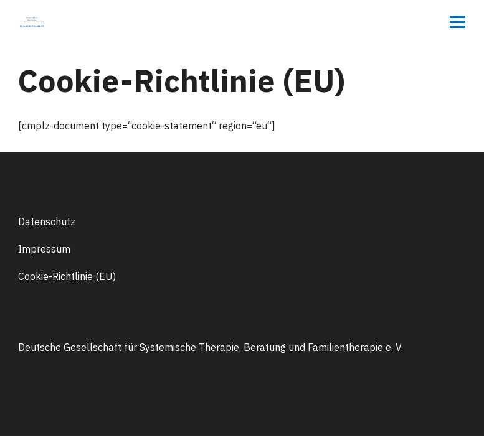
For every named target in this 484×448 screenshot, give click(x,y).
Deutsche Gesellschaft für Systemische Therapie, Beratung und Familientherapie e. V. (211, 347)
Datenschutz (47, 222)
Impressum (44, 249)
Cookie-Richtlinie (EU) (67, 276)
